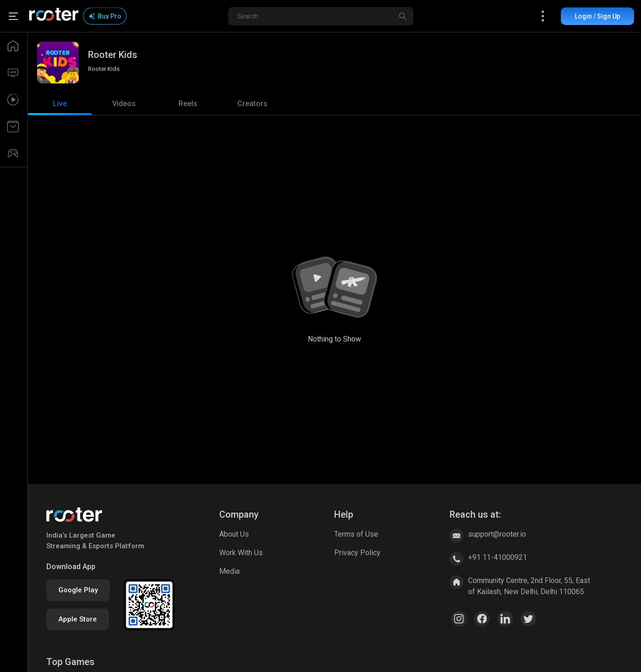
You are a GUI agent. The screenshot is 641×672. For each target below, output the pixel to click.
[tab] (60, 104)
